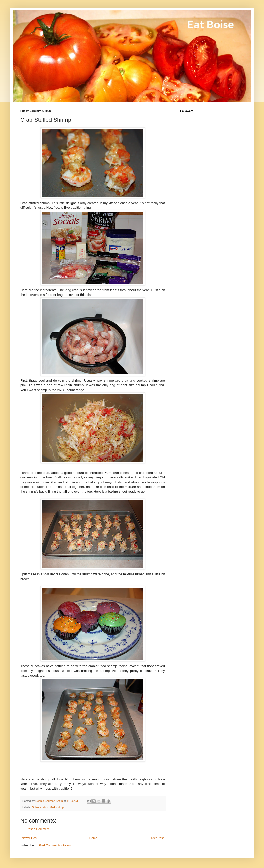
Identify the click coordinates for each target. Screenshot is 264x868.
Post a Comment (38, 829)
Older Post (156, 838)
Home (93, 838)
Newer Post (29, 838)
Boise (35, 807)
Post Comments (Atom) (55, 845)
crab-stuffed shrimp (52, 807)
